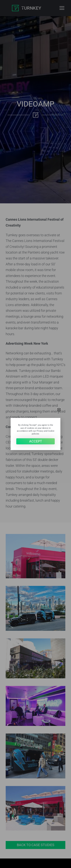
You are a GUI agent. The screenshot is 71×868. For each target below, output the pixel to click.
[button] (59, 410)
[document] (35, 434)
